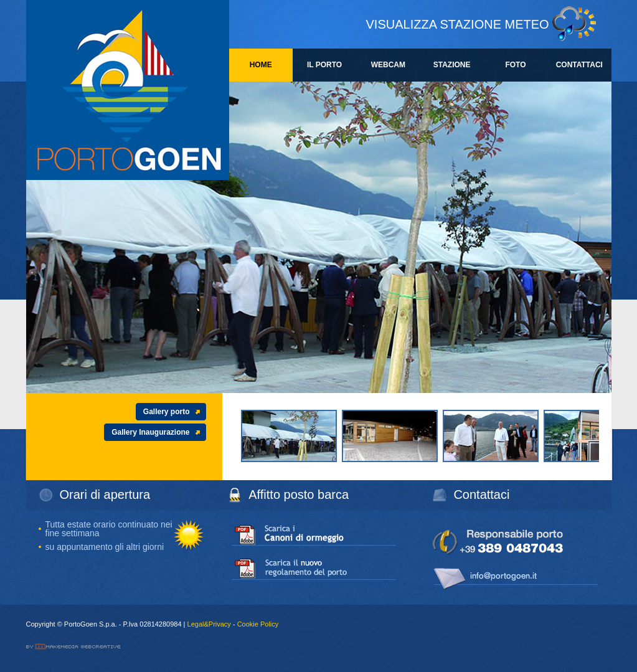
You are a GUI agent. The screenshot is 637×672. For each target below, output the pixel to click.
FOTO (515, 65)
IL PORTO (324, 65)
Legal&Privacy (209, 624)
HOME (261, 65)
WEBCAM (388, 65)
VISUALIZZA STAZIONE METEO (458, 24)
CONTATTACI (579, 65)
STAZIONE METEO (452, 71)
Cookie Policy (258, 624)
